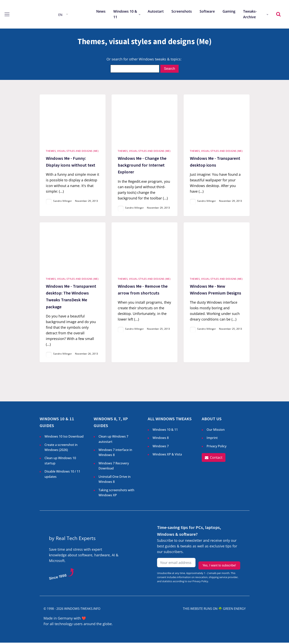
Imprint (212, 439)
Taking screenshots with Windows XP (116, 494)
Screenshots (182, 11)
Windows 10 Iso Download (64, 438)
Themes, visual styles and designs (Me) (72, 152)
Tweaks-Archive (250, 14)
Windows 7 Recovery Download (114, 467)
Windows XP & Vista (167, 456)
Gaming (229, 11)
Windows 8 (161, 439)
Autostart (156, 11)
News (101, 11)
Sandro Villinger (63, 201)
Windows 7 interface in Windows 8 (115, 454)
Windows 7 (161, 447)
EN (60, 15)
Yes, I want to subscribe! (219, 564)
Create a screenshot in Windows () (61, 449)
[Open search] (278, 14)
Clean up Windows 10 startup (60, 462)
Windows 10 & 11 (125, 14)
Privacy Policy (217, 447)
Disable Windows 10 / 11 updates (62, 475)
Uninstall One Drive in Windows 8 (115, 481)
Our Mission (216, 431)
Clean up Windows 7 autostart (113, 440)
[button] (214, 459)
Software (207, 11)
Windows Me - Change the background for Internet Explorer (142, 166)
